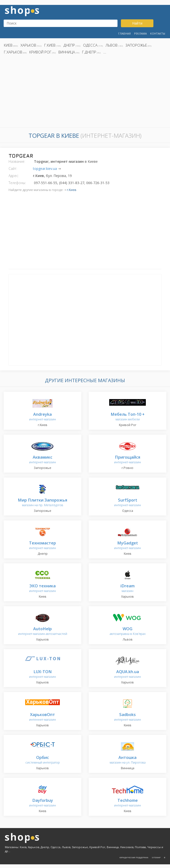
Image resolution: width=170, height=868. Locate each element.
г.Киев (50, 45)
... (105, 52)
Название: (17, 161)
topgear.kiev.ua (45, 169)
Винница (67, 52)
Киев (8, 45)
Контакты (158, 33)
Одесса (90, 45)
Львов (112, 45)
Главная (124, 33)
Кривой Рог (40, 52)
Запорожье (136, 45)
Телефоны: (17, 183)
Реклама (140, 33)
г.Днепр (89, 52)
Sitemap (156, 857)
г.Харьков (13, 52)
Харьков (28, 45)
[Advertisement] (85, 92)
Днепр (69, 45)
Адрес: (14, 176)
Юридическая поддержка (134, 857)
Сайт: (13, 169)
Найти (137, 23)
